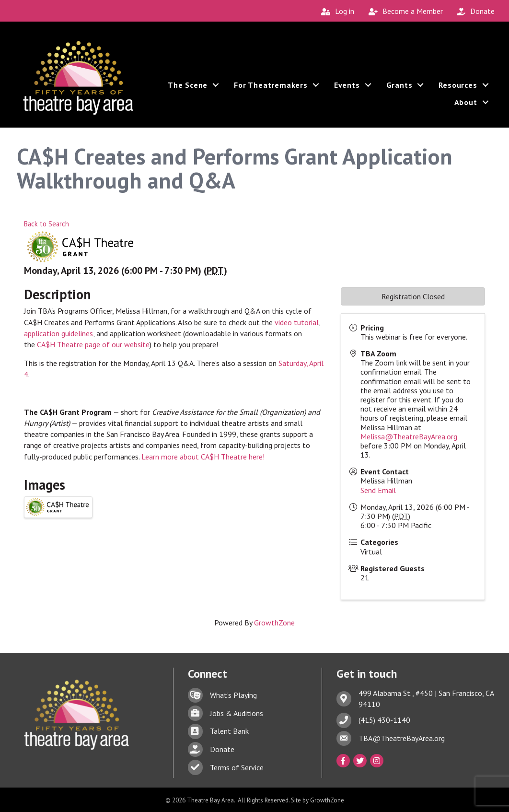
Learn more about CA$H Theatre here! (203, 456)
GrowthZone (274, 622)
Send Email (378, 490)
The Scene (186, 87)
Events (346, 87)
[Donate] (474, 11)
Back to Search (46, 223)
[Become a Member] (403, 11)
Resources (457, 87)
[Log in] (335, 11)
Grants (398, 87)
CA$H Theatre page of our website (93, 344)
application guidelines (58, 333)
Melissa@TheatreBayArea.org (409, 436)
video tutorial (297, 322)
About (464, 105)
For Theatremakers (270, 87)
